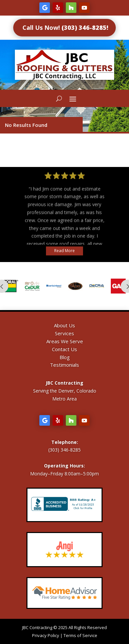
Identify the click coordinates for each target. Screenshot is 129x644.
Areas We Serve (65, 341)
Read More (64, 251)
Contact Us (64, 349)
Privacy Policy (46, 635)
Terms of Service (80, 635)
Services (64, 333)
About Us (64, 325)
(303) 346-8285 (64, 450)
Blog (65, 357)
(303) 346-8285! (85, 27)
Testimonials (64, 365)
